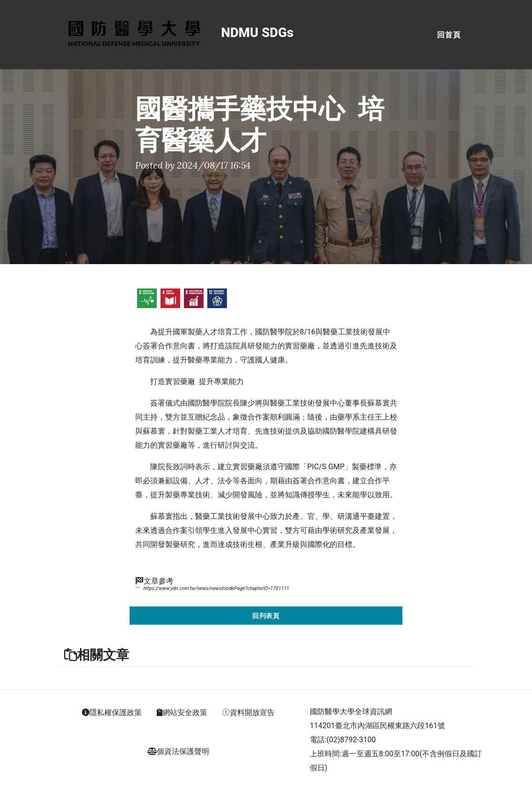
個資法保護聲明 (178, 751)
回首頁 (449, 35)
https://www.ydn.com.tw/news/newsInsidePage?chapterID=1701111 (216, 588)
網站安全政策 (182, 713)
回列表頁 (266, 616)
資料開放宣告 (248, 713)
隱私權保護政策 (112, 713)
